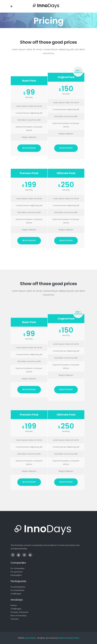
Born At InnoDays (19, 615)
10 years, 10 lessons (19, 612)
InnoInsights (16, 575)
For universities (17, 590)
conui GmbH (30, 638)
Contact (15, 619)
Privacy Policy (73, 638)
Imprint (62, 638)
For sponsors (17, 572)
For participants (18, 587)
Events (14, 605)
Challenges (16, 594)
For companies (18, 568)
